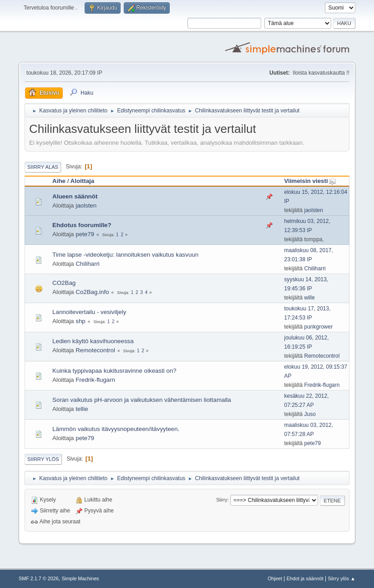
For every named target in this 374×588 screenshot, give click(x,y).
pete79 (85, 234)
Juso (310, 414)
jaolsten (86, 205)
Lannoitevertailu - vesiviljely (89, 312)
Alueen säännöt (75, 196)
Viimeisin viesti (310, 181)
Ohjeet (275, 578)
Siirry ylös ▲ (342, 578)
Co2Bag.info (92, 292)
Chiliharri (88, 264)
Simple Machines (80, 578)
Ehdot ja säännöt (305, 578)
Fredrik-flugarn (95, 380)
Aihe (59, 181)
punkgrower (319, 327)
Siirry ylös (43, 459)
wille (310, 298)
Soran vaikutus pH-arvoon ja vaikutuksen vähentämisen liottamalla (142, 400)
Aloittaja (83, 181)
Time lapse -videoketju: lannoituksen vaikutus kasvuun (125, 255)
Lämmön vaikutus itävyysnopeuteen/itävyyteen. (116, 429)
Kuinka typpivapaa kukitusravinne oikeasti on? (114, 371)
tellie (82, 409)
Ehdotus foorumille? (82, 225)
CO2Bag (64, 283)
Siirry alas (43, 167)
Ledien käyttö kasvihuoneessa (93, 341)
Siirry (222, 500)
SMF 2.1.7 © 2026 (39, 578)
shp (81, 321)
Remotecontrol (95, 350)
